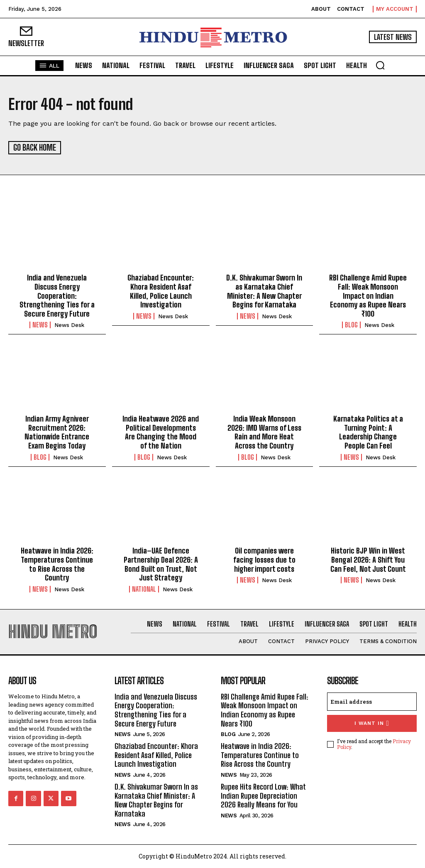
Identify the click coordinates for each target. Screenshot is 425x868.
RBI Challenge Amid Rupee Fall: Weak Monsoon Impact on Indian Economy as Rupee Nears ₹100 (368, 295)
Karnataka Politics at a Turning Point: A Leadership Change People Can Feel (368, 432)
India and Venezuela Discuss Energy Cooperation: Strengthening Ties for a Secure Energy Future (57, 295)
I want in (372, 723)
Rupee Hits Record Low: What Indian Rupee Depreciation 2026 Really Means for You (263, 795)
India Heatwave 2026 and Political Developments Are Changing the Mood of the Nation (161, 432)
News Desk (69, 325)
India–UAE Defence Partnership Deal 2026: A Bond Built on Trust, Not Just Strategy (161, 564)
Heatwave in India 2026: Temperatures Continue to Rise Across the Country (57, 564)
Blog (351, 324)
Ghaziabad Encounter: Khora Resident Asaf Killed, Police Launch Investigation (161, 291)
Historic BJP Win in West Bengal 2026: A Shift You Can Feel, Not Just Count (368, 559)
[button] (380, 65)
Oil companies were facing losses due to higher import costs (264, 559)
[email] (372, 701)
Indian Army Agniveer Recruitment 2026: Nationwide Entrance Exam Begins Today (57, 432)
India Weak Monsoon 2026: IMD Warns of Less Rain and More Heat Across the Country (264, 432)
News (40, 324)
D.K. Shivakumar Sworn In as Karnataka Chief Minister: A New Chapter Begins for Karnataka (264, 291)
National (144, 588)
